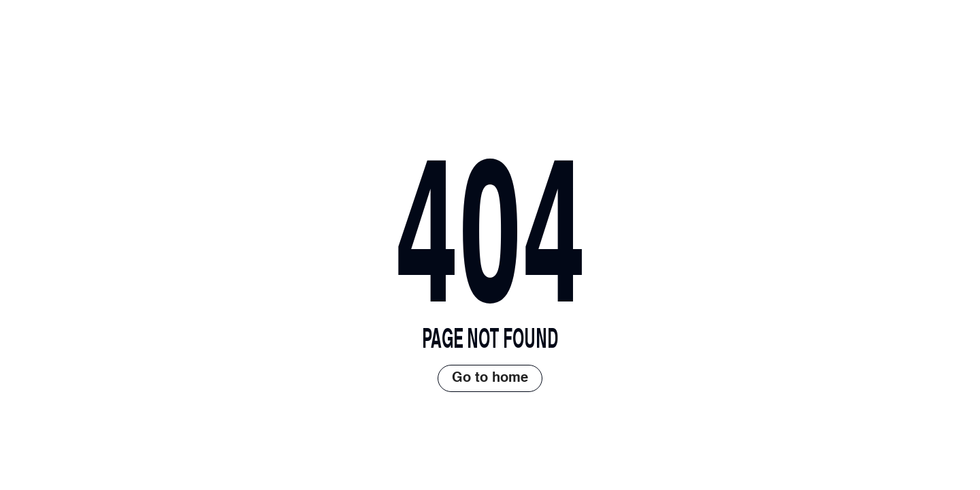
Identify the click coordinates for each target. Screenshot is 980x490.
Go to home (490, 378)
